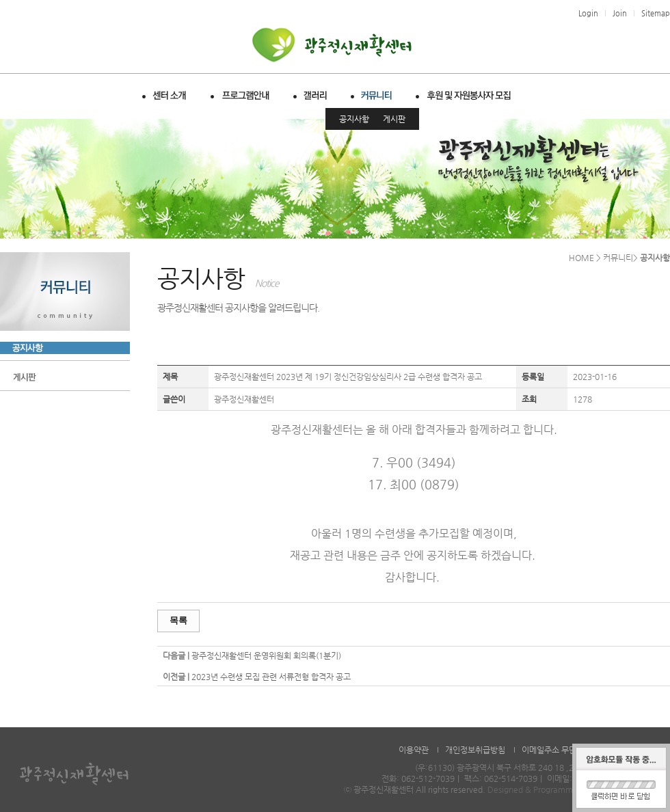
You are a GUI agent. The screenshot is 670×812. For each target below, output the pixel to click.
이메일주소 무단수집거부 (564, 750)
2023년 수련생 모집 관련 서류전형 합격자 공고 (271, 677)
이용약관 (414, 750)
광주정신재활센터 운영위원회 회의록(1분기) (266, 655)
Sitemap (656, 13)
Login (588, 13)
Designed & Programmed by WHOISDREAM (570, 789)
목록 (178, 620)
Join (620, 13)
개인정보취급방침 (475, 750)
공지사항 (354, 119)
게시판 (394, 119)
